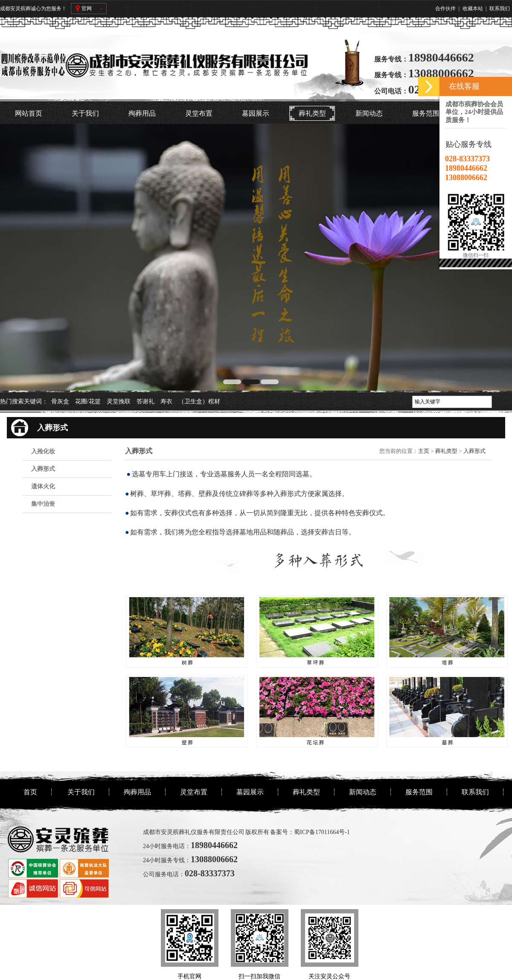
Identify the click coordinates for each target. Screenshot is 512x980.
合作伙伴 (445, 9)
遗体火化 (43, 486)
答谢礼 (145, 401)
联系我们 (500, 9)
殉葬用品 (142, 113)
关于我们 (85, 113)
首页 (30, 792)
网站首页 (29, 113)
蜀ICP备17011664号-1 (322, 832)
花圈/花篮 (88, 401)
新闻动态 (369, 113)
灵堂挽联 (119, 401)
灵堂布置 (199, 113)
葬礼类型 (312, 113)
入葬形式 (43, 469)
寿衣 (166, 401)
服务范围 (426, 113)
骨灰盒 (60, 401)
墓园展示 (256, 113)
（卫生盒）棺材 (199, 401)
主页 (424, 451)
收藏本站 (473, 9)
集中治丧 (43, 504)
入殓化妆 (43, 451)
